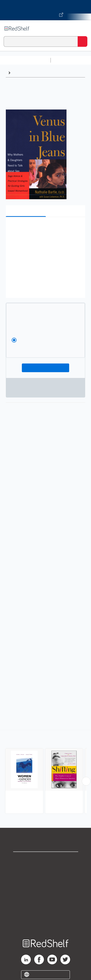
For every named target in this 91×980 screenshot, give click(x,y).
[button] (45, 228)
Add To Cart (45, 368)
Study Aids (66, 60)
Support (46, 870)
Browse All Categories (25, 60)
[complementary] (45, 772)
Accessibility (46, 913)
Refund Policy (46, 902)
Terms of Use (45, 891)
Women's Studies (28, 73)
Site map (46, 923)
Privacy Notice (45, 881)
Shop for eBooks (46, 860)
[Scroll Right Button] (86, 781)
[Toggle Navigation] (83, 28)
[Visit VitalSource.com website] (45, 10)
